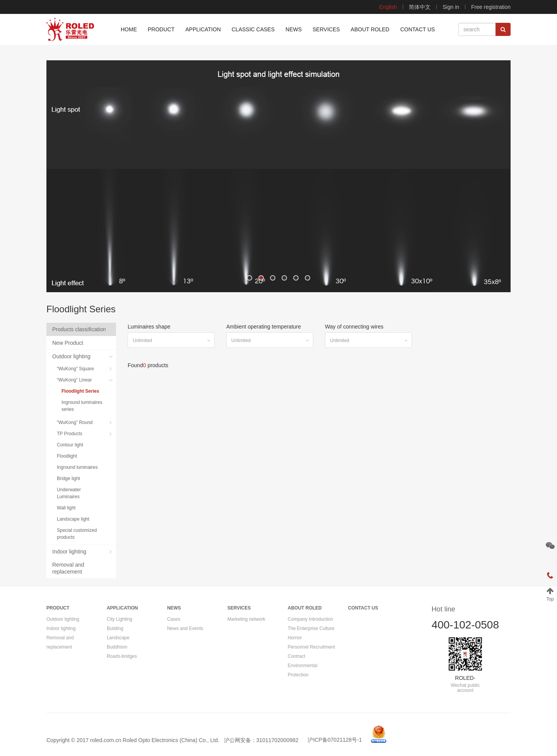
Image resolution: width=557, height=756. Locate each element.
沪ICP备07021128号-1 (335, 740)
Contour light (71, 445)
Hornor (295, 638)
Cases (174, 619)
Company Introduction (310, 619)
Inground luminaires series (82, 406)
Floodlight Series (81, 391)
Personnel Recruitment (311, 647)
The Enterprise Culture (311, 628)
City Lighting (120, 619)
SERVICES (239, 608)
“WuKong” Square (76, 369)
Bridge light (69, 478)
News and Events (185, 628)
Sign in (451, 7)
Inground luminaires (78, 467)
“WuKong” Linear (75, 380)
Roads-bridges (122, 656)
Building (115, 628)
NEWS (174, 608)
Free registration (491, 7)
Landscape (118, 638)
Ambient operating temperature (264, 327)
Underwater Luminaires (69, 493)
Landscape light (74, 519)
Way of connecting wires (354, 327)
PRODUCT (58, 608)
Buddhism (117, 647)
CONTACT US (363, 608)
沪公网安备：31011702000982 (261, 740)
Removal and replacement (68, 568)
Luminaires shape (149, 327)
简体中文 (420, 7)
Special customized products (77, 534)
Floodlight (68, 456)
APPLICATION (122, 608)
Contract (296, 656)
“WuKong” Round (76, 422)
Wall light (67, 508)
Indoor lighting (70, 552)
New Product (68, 343)
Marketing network (246, 619)
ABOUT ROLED (305, 608)
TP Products (70, 434)
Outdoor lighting (72, 356)
